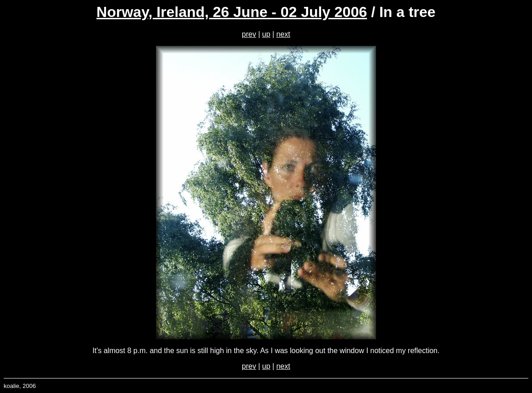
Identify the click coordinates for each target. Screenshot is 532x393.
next (283, 34)
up (266, 34)
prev (249, 34)
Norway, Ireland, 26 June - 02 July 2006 (232, 12)
